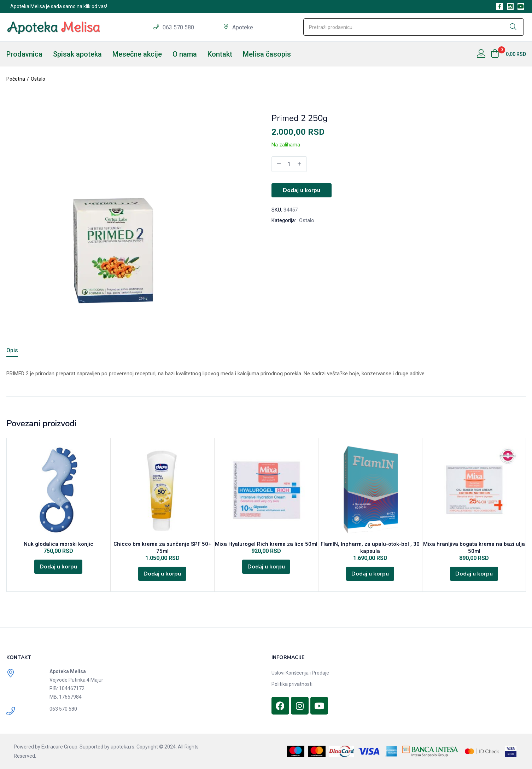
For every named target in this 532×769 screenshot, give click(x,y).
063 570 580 (179, 27)
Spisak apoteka (77, 54)
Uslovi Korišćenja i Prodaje (300, 673)
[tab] (21, 351)
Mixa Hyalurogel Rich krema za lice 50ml (266, 544)
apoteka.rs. (123, 747)
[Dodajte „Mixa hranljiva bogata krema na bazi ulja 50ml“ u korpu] (474, 574)
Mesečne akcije (137, 54)
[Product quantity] (289, 164)
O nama (185, 54)
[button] (508, 54)
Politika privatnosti (292, 684)
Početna (16, 79)
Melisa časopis (267, 54)
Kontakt (220, 54)
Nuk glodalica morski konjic (59, 544)
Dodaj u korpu (302, 190)
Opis (12, 350)
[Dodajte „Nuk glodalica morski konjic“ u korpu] (58, 567)
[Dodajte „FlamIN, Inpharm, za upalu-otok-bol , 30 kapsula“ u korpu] (370, 574)
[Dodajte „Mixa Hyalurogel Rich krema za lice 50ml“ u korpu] (266, 567)
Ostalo (38, 79)
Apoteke (243, 27)
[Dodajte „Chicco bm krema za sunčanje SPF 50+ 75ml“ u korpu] (162, 574)
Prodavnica (24, 54)
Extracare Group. (60, 747)
